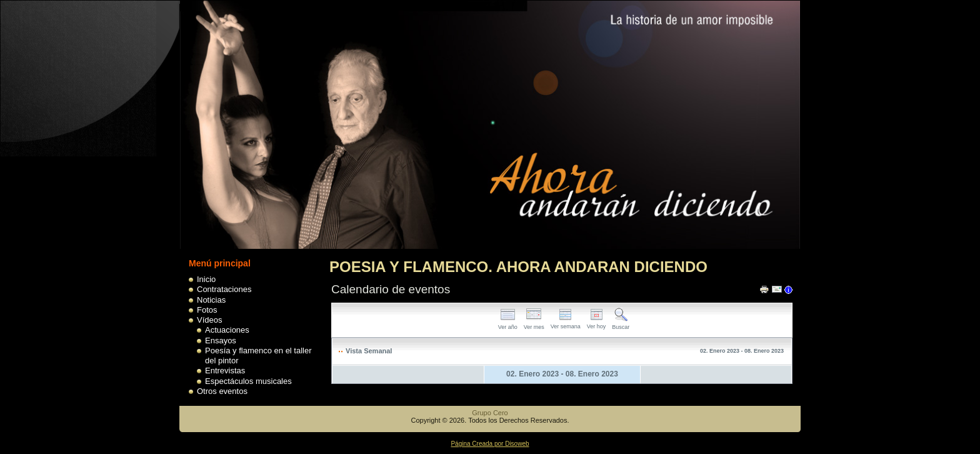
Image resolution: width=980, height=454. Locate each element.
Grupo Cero (490, 413)
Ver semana (566, 323)
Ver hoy (597, 323)
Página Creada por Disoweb (490, 444)
